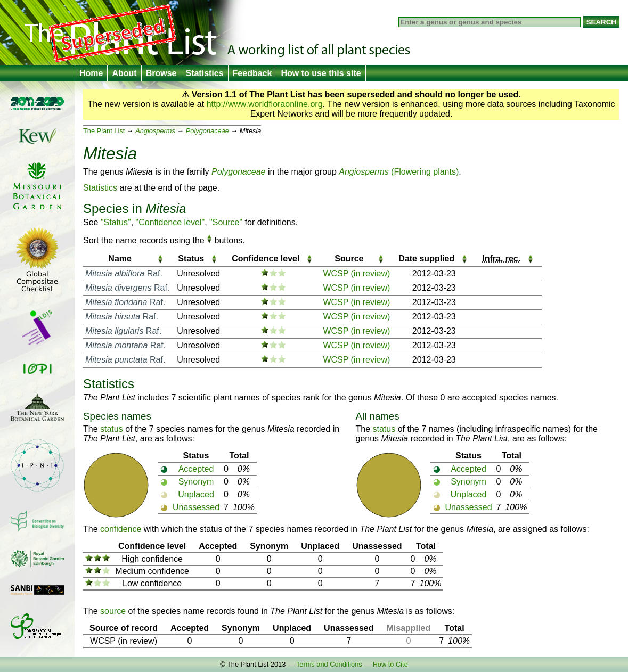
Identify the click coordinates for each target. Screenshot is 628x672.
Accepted (196, 469)
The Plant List (104, 131)
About (124, 73)
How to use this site (321, 73)
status (112, 429)
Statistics (204, 73)
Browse (161, 73)
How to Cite (390, 664)
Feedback (252, 73)
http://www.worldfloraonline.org (265, 104)
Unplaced (196, 494)
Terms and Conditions (329, 664)
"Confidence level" (170, 222)
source (113, 611)
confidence (121, 529)
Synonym (196, 482)
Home (91, 73)
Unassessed (196, 507)
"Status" (116, 222)
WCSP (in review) (356, 273)
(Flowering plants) (399, 172)
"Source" (226, 222)
